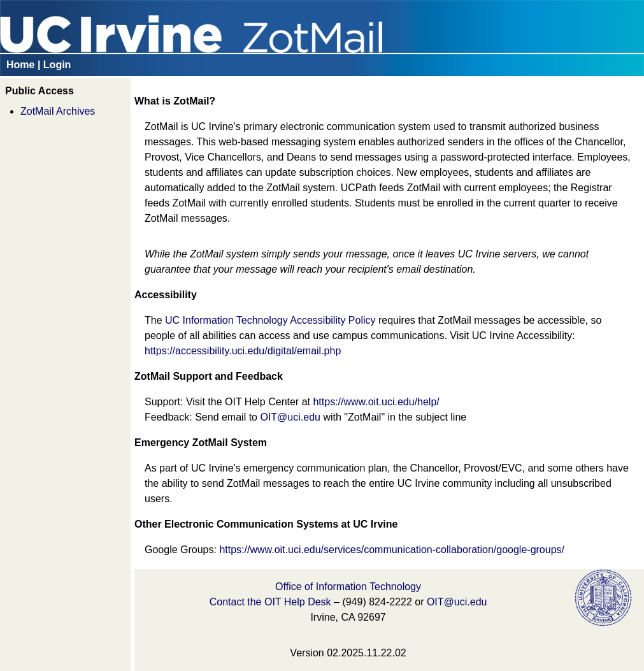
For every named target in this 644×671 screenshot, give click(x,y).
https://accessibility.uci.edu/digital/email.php (243, 351)
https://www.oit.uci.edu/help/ (376, 402)
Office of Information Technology (348, 587)
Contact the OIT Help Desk (270, 602)
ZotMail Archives (58, 111)
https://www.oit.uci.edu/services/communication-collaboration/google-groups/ (392, 550)
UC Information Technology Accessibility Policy (270, 320)
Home (20, 65)
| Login (54, 65)
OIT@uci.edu (290, 417)
